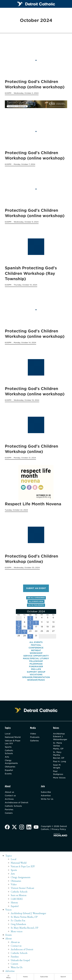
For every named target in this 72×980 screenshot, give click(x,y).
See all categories (36, 598)
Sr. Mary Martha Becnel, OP (59, 755)
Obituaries (10, 766)
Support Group (36, 672)
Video (33, 733)
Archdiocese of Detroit (17, 802)
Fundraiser (36, 666)
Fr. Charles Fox (18, 920)
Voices (8, 910)
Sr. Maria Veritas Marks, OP (58, 746)
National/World (13, 737)
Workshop (36, 653)
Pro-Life (36, 669)
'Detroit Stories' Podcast (22, 888)
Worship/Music (36, 680)
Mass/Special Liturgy (36, 658)
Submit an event (36, 588)
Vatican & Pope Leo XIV (13, 742)
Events (8, 773)
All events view (36, 601)
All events (36, 642)
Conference (36, 648)
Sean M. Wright (57, 766)
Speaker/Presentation (36, 677)
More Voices (59, 777)
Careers (9, 813)
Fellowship (36, 661)
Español (9, 770)
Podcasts (35, 737)
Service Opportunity (36, 656)
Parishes (9, 809)
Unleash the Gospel (20, 960)
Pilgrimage (36, 664)
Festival (36, 645)
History (14, 902)
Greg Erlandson (18, 924)
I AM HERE (17, 899)
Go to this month (36, 605)
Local (8, 733)
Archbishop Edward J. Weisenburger (60, 736)
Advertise (46, 795)
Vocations (36, 674)
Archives (9, 799)
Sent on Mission (19, 895)
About (9, 938)
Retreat (36, 650)
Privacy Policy (59, 829)
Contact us (10, 795)
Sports (8, 747)
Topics (9, 855)
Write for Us (47, 799)
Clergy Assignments (11, 762)
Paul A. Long (60, 761)
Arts (7, 757)
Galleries (34, 740)
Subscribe (46, 792)
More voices (17, 931)
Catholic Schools (9, 752)
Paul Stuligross (58, 772)
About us (9, 792)
